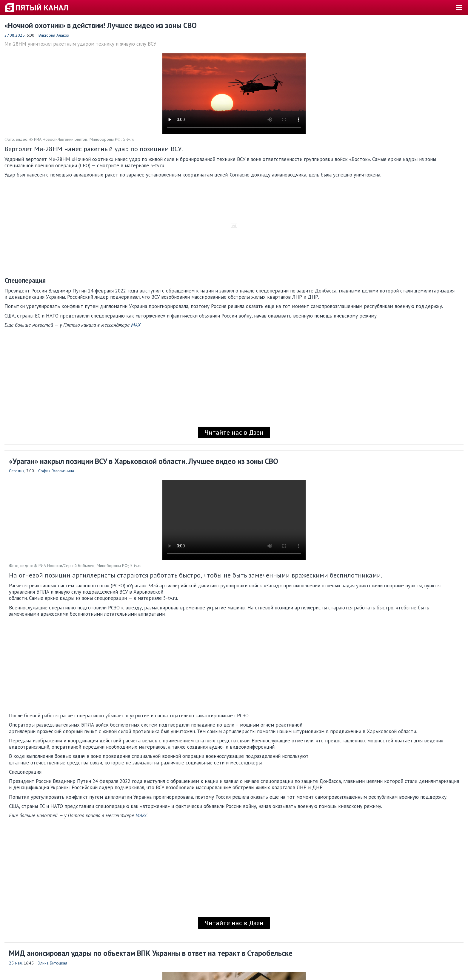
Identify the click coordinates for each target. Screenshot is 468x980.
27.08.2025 (15, 35)
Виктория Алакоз (54, 35)
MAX (136, 325)
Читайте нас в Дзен (234, 432)
